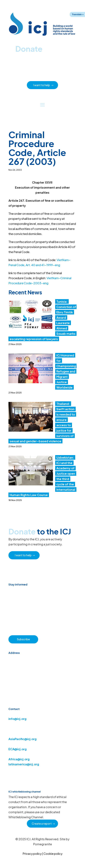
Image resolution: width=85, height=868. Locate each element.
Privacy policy (32, 854)
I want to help (42, 85)
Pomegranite (42, 844)
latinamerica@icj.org (24, 764)
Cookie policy (53, 854)
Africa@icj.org (19, 759)
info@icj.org (17, 719)
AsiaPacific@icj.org (22, 739)
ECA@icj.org (18, 749)
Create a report (42, 824)
